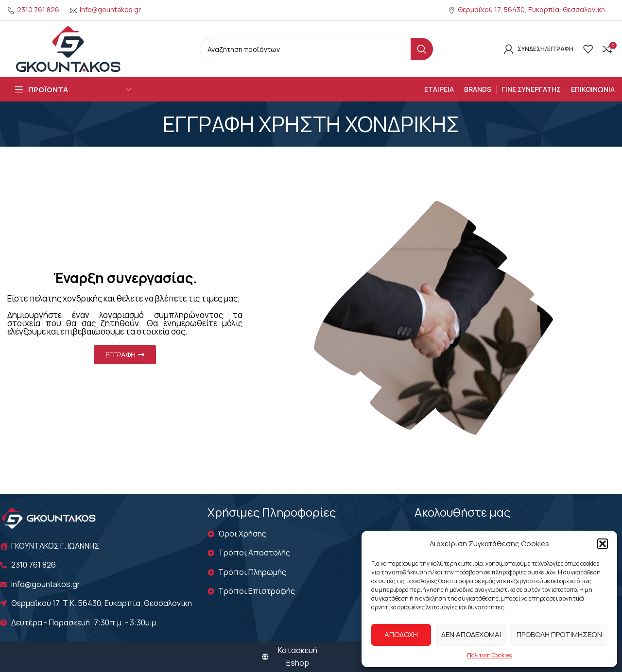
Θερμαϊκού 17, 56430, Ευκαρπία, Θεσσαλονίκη (531, 9)
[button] (603, 544)
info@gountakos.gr (110, 9)
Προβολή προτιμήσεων (559, 634)
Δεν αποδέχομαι (471, 634)
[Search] (316, 49)
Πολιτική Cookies (489, 655)
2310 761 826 (38, 9)
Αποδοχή (401, 634)
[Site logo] (68, 48)
